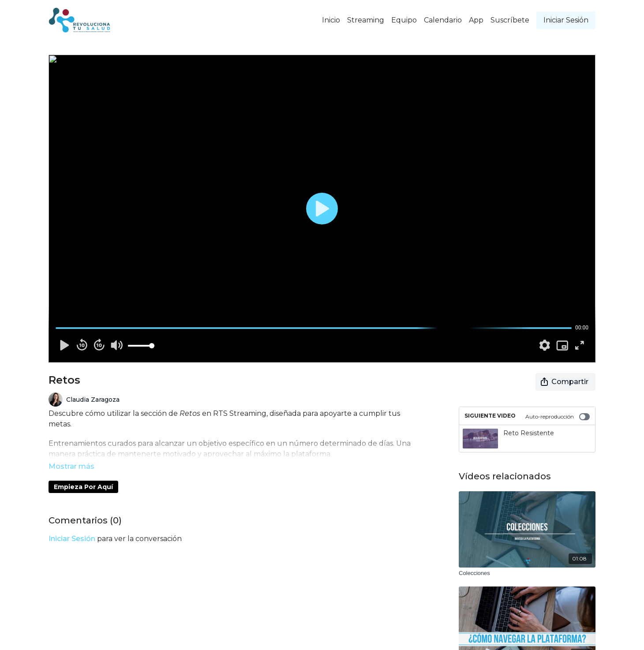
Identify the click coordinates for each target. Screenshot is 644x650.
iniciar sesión (72, 526)
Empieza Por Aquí (83, 474)
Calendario (443, 20)
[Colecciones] (527, 573)
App (476, 20)
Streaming (366, 20)
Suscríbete (510, 20)
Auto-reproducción (558, 417)
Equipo (404, 20)
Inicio (331, 20)
